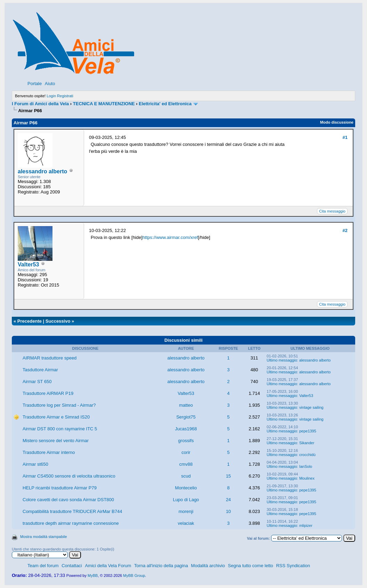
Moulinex (307, 478)
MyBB (93, 575)
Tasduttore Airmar (40, 370)
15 (228, 476)
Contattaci (72, 566)
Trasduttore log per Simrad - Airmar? (59, 405)
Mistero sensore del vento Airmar (56, 441)
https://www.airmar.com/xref (170, 237)
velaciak (186, 523)
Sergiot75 (186, 417)
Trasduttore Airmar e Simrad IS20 (56, 417)
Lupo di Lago (186, 500)
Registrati (65, 96)
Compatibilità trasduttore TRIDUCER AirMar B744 (72, 511)
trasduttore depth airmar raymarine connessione (71, 523)
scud (186, 476)
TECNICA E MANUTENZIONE (104, 104)
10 (228, 511)
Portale (35, 84)
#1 (345, 137)
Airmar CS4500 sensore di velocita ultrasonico (69, 476)
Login (51, 96)
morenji (186, 511)
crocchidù (307, 455)
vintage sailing (311, 407)
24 (228, 500)
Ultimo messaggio (282, 360)
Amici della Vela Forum (108, 566)
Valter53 (28, 264)
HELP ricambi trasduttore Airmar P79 (60, 488)
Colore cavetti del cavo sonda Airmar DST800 (68, 500)
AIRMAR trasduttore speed (50, 358)
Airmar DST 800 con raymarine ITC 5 (60, 429)
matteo (186, 405)
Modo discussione (337, 122)
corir (186, 452)
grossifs (186, 441)
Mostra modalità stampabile (44, 537)
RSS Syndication (293, 566)
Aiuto (50, 84)
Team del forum (43, 566)
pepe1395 (308, 431)
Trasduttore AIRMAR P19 (48, 393)
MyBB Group (134, 575)
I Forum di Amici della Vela (40, 104)
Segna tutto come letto (251, 566)
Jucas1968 (186, 429)
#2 (345, 230)
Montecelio (186, 488)
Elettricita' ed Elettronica (165, 104)
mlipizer (306, 525)
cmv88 (186, 464)
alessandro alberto (42, 171)
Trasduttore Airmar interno (49, 452)
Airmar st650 (35, 464)
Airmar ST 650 (37, 382)
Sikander (307, 443)
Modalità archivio (208, 566)
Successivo (58, 321)
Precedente (30, 321)
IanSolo (306, 466)
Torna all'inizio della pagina (161, 566)
